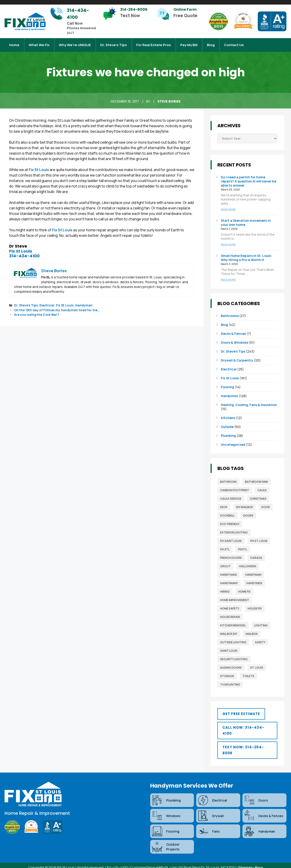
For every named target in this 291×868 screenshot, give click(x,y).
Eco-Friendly (230, 519)
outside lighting (233, 638)
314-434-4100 (24, 251)
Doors (248, 511)
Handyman (84, 301)
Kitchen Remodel (233, 621)
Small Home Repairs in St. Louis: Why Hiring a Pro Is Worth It (246, 253)
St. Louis (257, 663)
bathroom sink (257, 477)
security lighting (234, 655)
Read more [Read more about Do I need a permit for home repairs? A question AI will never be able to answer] (228, 205)
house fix (255, 604)
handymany (229, 579)
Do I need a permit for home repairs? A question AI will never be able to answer (249, 177)
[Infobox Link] (74, 21)
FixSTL (243, 545)
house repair (230, 612)
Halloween (248, 562)
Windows (166, 811)
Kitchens (228, 413)
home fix (244, 587)
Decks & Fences (233, 329)
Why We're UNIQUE (75, 43)
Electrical (47, 301)
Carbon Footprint (235, 486)
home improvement (235, 595)
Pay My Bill (189, 43)
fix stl (225, 545)
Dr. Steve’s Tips (114, 43)
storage (227, 671)
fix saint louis (231, 536)
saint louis (229, 646)
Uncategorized (233, 440)
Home (14, 43)
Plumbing (228, 431)
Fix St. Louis (259, 536)
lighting (261, 621)
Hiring (225, 587)
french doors (231, 553)
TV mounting (230, 680)
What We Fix (39, 43)
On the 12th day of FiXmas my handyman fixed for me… (57, 306)
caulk (262, 486)
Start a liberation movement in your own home (246, 218)
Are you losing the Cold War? (37, 310)
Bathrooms (230, 311)
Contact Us (234, 43)
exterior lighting (234, 528)
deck (224, 503)
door (266, 503)
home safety (230, 604)
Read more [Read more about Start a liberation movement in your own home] (228, 240)
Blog (211, 43)
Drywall (211, 811)
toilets (248, 671)
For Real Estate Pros (154, 43)
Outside (227, 422)
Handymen (254, 579)
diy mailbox (245, 503)
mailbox (252, 629)
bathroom (228, 477)
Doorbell (227, 511)
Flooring (227, 382)
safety (260, 638)
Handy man (228, 570)
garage (256, 553)
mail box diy (229, 629)
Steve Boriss (169, 97)
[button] (241, 709)
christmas (258, 494)
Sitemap (245, 863)
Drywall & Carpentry (237, 356)
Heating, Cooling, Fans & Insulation (249, 400)
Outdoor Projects (165, 842)
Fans (209, 827)
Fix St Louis (39, 165)
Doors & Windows (234, 338)
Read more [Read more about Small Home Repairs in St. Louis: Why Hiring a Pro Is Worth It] (228, 275)
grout (225, 562)
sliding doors (231, 663)
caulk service (231, 494)
